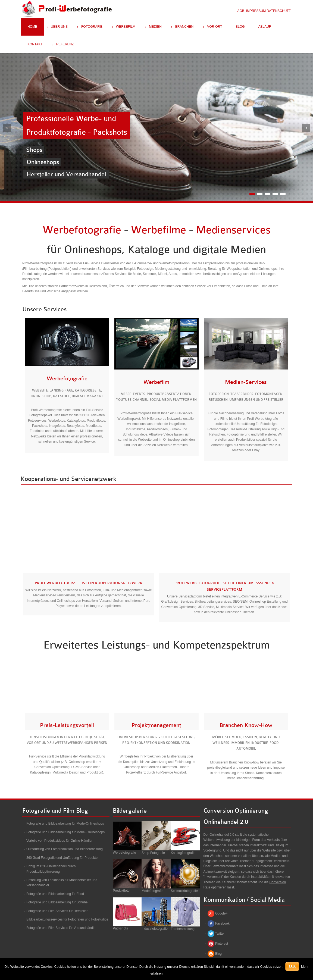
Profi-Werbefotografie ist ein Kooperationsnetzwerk (89, 583)
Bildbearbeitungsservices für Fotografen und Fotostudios (67, 919)
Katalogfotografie (183, 853)
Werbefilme (159, 230)
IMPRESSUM (256, 11)
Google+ (221, 913)
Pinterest (222, 944)
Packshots (120, 928)
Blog (218, 954)
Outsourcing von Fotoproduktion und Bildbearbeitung (65, 849)
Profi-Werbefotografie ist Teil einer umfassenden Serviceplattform (224, 586)
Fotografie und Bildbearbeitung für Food (55, 894)
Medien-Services (246, 382)
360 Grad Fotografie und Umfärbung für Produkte (62, 858)
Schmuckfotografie (184, 891)
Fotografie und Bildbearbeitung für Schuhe (57, 902)
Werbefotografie (82, 230)
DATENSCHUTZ (279, 11)
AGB (241, 11)
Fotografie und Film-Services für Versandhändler (61, 928)
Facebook (222, 923)
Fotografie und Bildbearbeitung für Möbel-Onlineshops (65, 832)
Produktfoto (121, 891)
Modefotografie (152, 891)
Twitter (220, 934)
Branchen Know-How (246, 725)
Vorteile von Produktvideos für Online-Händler (59, 841)
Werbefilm (156, 382)
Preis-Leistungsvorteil (67, 725)
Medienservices (233, 230)
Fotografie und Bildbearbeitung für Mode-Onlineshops (65, 824)
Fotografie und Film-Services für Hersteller (57, 911)
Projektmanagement (156, 725)
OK (292, 966)
